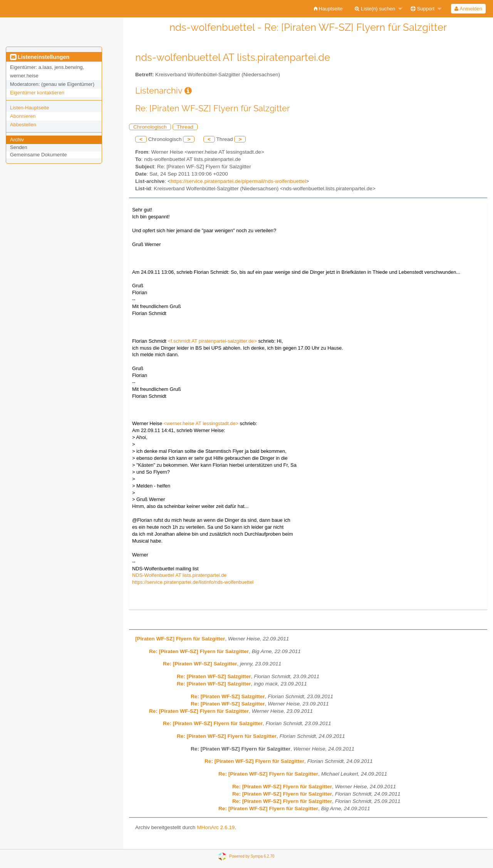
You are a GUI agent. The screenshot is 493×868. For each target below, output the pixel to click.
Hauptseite (328, 9)
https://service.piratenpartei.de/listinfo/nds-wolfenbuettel (193, 582)
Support (423, 9)
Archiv (17, 140)
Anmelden (468, 9)
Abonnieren (23, 116)
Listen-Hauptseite (29, 108)
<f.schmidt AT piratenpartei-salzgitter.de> (212, 341)
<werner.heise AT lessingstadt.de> (201, 423)
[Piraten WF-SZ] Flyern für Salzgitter (180, 639)
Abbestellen (23, 125)
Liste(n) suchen (375, 9)
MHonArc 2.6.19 (216, 827)
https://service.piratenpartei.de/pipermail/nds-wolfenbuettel (238, 181)
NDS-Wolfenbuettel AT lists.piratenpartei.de (179, 575)
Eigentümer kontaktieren (37, 93)
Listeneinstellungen (40, 57)
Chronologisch (150, 127)
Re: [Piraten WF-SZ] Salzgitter (200, 664)
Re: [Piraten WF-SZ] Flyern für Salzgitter (199, 651)
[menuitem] (328, 9)
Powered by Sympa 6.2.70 (252, 856)
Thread (185, 127)
